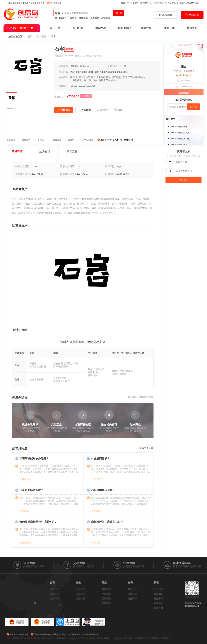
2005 (108, 72)
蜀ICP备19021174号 (19, 635)
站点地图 (158, 603)
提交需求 (183, 180)
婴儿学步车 (84, 77)
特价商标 (125, 28)
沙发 (75, 77)
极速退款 (80, 594)
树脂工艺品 (105, 80)
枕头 (113, 80)
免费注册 (57, 3)
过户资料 (45, 152)
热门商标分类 (22, 28)
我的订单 (125, 3)
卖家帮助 (106, 599)
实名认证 (132, 589)
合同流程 (80, 589)
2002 (96, 72)
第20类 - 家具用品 (80, 66)
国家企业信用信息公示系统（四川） (50, 635)
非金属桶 (101, 77)
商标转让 (42, 36)
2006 (120, 72)
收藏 (118, 110)
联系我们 (158, 594)
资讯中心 (192, 28)
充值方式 (132, 599)
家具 (93, 77)
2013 (126, 72)
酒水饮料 (94, 18)
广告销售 (72, 18)
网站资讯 (170, 3)
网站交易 (101, 28)
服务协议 (106, 589)
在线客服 (158, 608)
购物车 (135, 3)
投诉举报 (158, 3)
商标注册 (146, 28)
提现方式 (132, 594)
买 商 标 (78, 28)
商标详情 (17, 152)
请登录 (49, 3)
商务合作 (158, 599)
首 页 (55, 28)
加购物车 (103, 110)
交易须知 (106, 594)
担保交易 (80, 599)
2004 (102, 72)
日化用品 (83, 18)
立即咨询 (85, 110)
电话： (187, 3)
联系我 (193, 107)
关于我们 (158, 589)
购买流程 (72, 152)
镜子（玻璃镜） (114, 77)
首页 (30, 36)
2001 (73, 72)
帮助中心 (146, 3)
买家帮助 (106, 603)
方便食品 (106, 18)
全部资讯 (54, 599)
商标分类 (169, 28)
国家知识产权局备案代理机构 (85, 635)
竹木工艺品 (129, 77)
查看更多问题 (146, 448)
